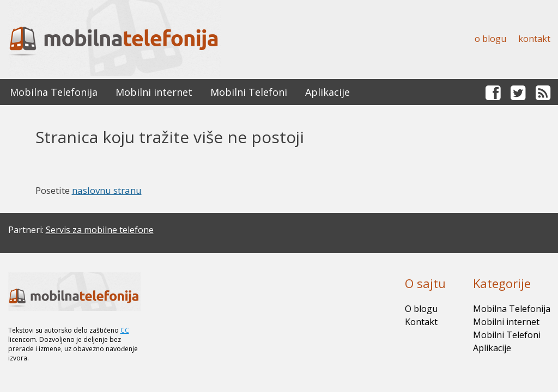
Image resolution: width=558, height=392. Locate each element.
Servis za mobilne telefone (100, 230)
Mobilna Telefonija (54, 92)
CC (125, 330)
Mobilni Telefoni (249, 92)
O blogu (490, 39)
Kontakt (534, 39)
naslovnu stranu (107, 190)
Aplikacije (327, 92)
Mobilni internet (154, 92)
